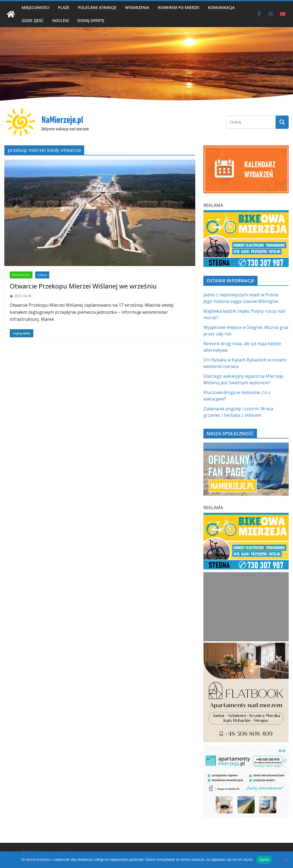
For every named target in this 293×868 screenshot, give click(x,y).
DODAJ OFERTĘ (91, 20)
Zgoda (264, 859)
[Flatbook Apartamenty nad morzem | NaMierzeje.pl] (246, 646)
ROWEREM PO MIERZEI (179, 7)
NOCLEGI (61, 20)
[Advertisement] (246, 607)
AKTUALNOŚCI (21, 275)
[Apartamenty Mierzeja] (246, 748)
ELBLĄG (42, 275)
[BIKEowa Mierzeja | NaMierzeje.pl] (246, 213)
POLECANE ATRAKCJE (97, 7)
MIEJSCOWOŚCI (35, 7)
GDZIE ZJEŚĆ (33, 20)
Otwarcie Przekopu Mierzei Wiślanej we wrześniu (83, 286)
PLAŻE (64, 7)
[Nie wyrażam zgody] (286, 860)
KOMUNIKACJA (221, 7)
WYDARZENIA (137, 7)
